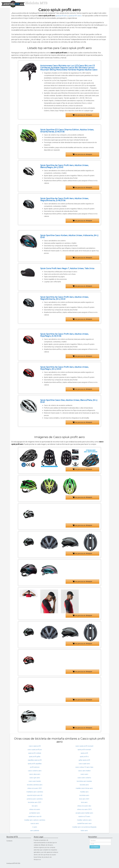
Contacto (9, 841)
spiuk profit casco (75, 16)
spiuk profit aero (62, 16)
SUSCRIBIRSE (95, 847)
